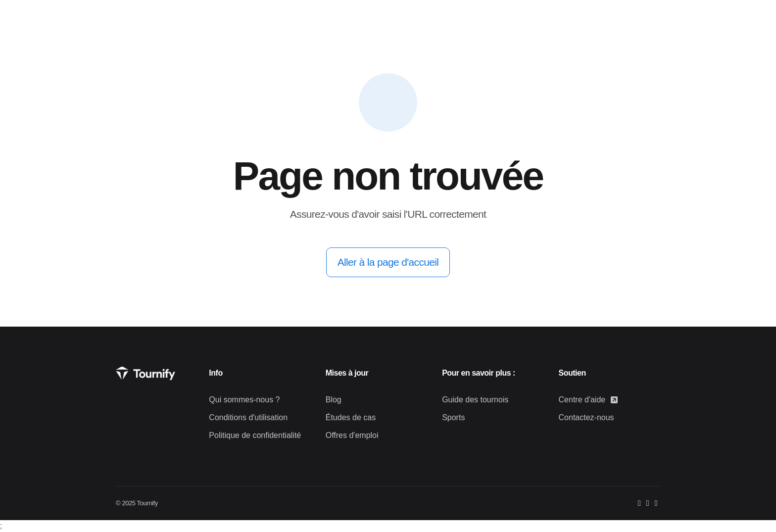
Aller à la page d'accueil (388, 262)
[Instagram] (648, 503)
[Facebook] (639, 503)
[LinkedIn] (656, 503)
